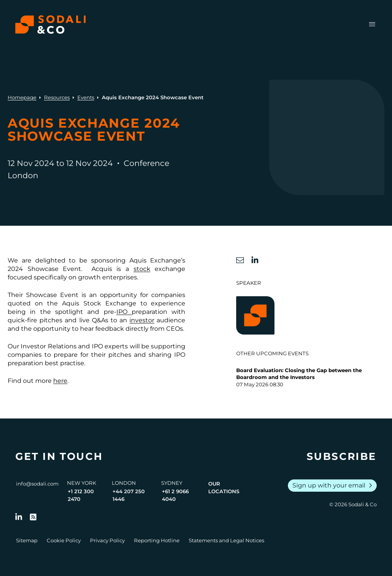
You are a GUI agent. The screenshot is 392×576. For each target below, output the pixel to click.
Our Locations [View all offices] (224, 487)
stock (142, 269)
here (60, 381)
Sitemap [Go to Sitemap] (27, 540)
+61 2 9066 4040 (175, 495)
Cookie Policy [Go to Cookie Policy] (64, 540)
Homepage (22, 97)
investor (142, 320)
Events (86, 97)
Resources (57, 97)
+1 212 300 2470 (81, 495)
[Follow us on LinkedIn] (19, 517)
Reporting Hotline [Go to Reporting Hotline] (157, 540)
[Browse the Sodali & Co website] (51, 25)
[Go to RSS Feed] (33, 517)
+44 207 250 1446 (129, 495)
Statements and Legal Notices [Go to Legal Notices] (226, 540)
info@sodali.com (37, 484)
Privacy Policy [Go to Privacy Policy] (107, 540)
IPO (124, 312)
